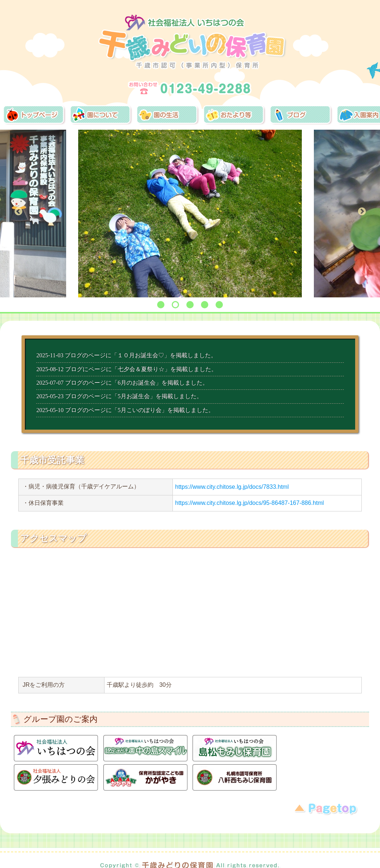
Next (362, 212)
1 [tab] (161, 305)
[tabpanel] (190, 214)
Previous (18, 212)
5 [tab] (219, 305)
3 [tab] (190, 305)
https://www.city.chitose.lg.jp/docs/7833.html (232, 487)
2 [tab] (175, 305)
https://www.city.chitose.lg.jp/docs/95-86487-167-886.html (249, 503)
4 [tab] (205, 305)
